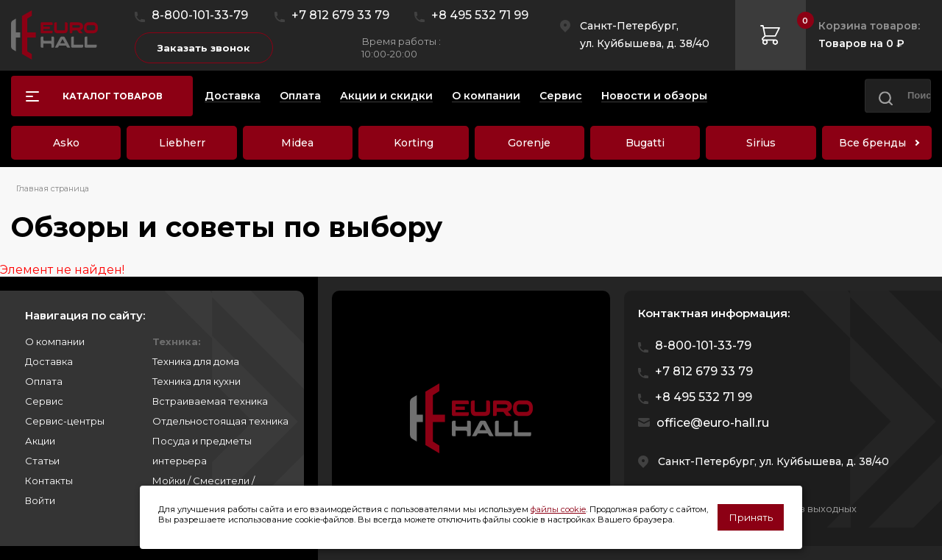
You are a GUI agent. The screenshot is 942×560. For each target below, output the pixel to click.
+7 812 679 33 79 (340, 15)
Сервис (44, 401)
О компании (55, 341)
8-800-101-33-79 (200, 15)
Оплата (44, 381)
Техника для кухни (196, 381)
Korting (414, 143)
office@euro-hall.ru (713, 423)
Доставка (49, 361)
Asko (66, 143)
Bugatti (645, 143)
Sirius (761, 143)
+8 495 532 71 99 (480, 15)
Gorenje (529, 143)
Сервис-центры (65, 421)
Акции (40, 441)
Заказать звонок (204, 48)
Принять (751, 517)
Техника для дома (196, 361)
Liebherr (182, 143)
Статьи (42, 461)
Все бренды (872, 143)
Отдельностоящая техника (220, 421)
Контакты (49, 481)
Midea (297, 143)
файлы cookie (558, 509)
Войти (40, 500)
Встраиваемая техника (210, 401)
